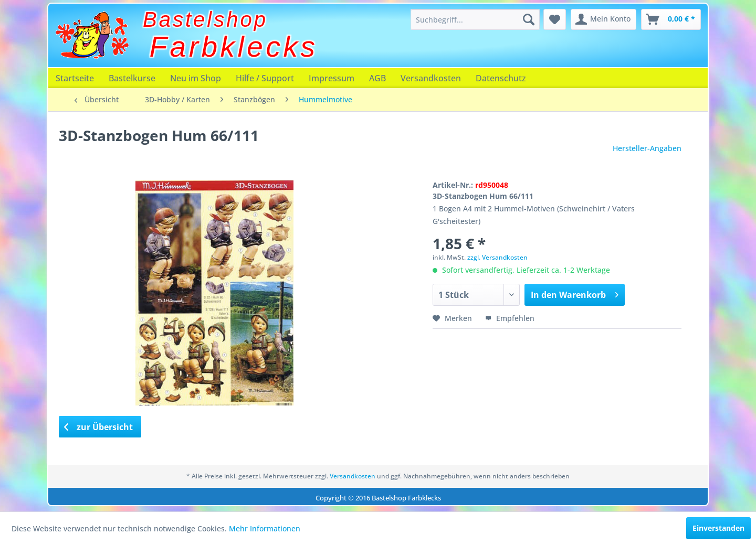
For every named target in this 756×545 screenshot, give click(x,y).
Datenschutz (501, 78)
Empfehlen (510, 318)
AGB (377, 78)
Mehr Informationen (265, 528)
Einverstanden (718, 528)
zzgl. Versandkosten (497, 257)
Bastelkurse (132, 78)
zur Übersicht (99, 427)
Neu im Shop (196, 78)
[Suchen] (529, 19)
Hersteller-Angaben (647, 148)
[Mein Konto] (603, 19)
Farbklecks (234, 47)
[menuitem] (475, 19)
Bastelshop (205, 19)
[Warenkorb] (671, 19)
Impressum (332, 78)
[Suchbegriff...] (475, 19)
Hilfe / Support (265, 78)
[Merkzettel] (555, 19)
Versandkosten (431, 78)
